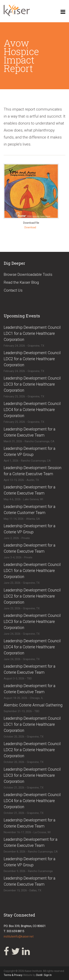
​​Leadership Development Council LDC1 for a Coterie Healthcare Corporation (32, 724)
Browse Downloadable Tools (28, 274)
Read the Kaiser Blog (21, 282)
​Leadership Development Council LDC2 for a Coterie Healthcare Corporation (32, 359)
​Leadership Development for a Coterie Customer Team (30, 510)
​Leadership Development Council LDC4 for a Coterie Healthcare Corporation (32, 410)
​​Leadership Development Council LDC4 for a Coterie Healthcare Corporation (32, 801)
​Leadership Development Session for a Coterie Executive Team (33, 471)
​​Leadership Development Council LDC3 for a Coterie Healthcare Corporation (32, 775)
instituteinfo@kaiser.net (19, 936)
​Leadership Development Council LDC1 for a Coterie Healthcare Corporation (32, 333)
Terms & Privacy (13, 975)
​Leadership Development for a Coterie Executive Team (30, 432)
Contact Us (13, 290)
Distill (39, 975)
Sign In (48, 975)
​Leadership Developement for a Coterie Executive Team (31, 842)
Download (30, 227)
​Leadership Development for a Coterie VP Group (30, 451)
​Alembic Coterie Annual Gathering (33, 705)
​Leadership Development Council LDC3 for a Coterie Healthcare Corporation (32, 384)
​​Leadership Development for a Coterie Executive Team (30, 548)
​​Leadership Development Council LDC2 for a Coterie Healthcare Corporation (32, 750)
